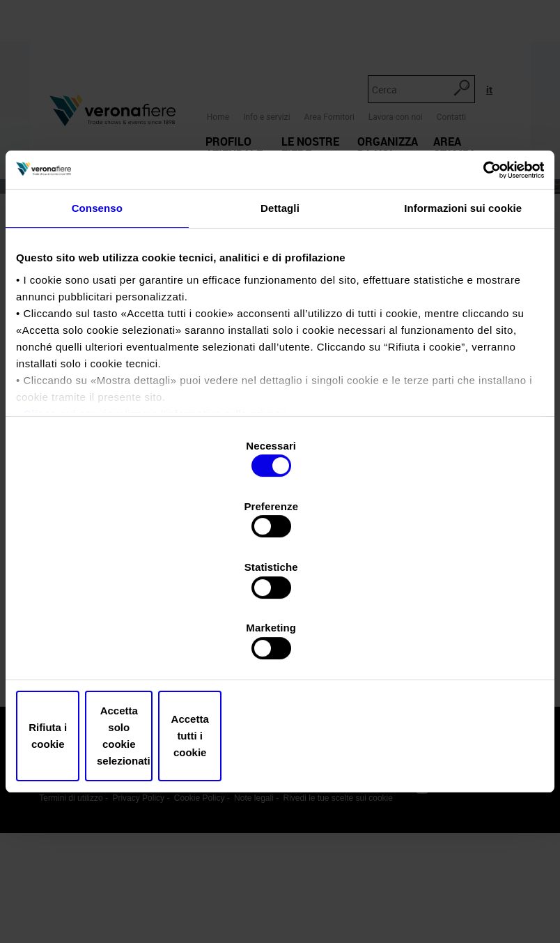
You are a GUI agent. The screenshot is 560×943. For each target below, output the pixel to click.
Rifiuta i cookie (102, 645)
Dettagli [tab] (280, 319)
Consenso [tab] (97, 319)
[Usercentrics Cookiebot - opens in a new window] (483, 279)
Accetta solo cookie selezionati (280, 645)
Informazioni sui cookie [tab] (463, 319)
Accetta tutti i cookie (458, 645)
